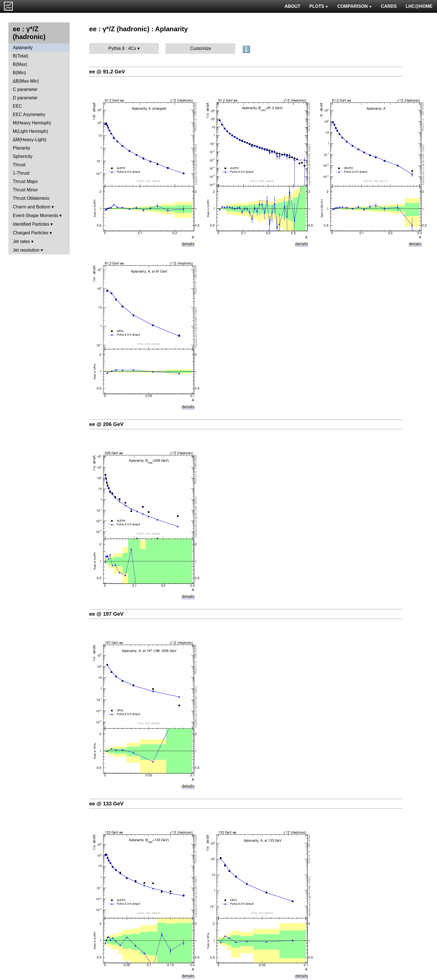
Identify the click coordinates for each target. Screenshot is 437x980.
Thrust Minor (25, 190)
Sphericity (23, 156)
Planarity (21, 148)
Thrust (19, 165)
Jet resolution (26, 250)
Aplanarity (23, 48)
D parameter (25, 98)
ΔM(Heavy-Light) (30, 140)
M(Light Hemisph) (30, 131)
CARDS (389, 6)
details (188, 244)
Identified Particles (31, 224)
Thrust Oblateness (31, 198)
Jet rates (21, 241)
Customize (201, 48)
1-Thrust (21, 173)
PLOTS (319, 6)
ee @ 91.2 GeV (107, 72)
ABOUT (292, 6)
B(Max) (20, 64)
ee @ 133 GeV (106, 804)
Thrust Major (25, 181)
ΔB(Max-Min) (26, 81)
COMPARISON (355, 6)
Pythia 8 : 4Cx (122, 48)
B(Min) (19, 73)
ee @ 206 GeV (106, 424)
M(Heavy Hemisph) (32, 123)
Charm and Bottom (31, 207)
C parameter (25, 89)
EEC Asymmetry (29, 115)
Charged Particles (31, 233)
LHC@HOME (419, 6)
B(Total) (20, 56)
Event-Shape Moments (36, 215)
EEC (17, 106)
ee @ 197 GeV (106, 614)
